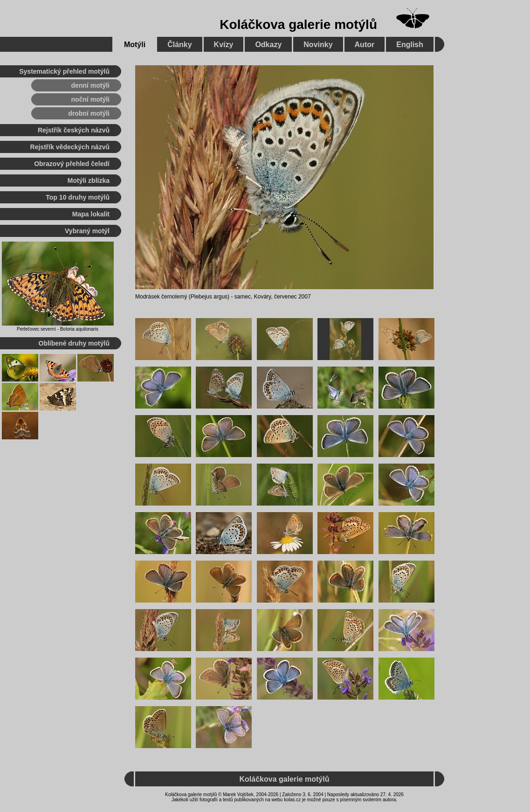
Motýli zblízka (89, 180)
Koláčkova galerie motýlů (298, 24)
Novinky (318, 45)
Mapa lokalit (91, 214)
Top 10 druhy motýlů (78, 197)
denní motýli (90, 85)
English (410, 45)
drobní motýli (89, 113)
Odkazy (268, 45)
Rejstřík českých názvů (74, 130)
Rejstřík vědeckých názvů (70, 147)
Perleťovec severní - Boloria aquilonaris (58, 329)
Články (179, 45)
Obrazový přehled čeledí (72, 164)
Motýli (135, 45)
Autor (365, 45)
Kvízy (224, 45)
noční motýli (90, 99)
